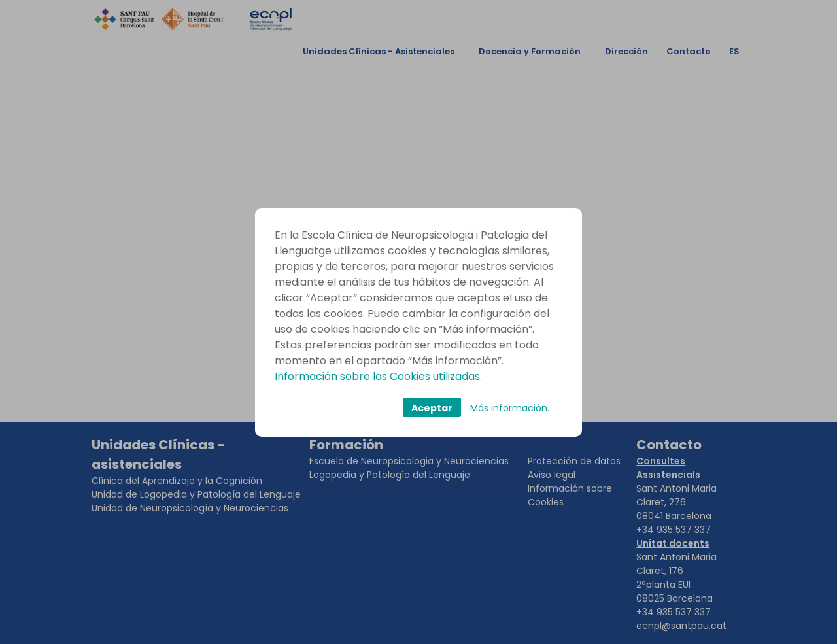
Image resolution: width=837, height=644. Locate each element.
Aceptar (432, 408)
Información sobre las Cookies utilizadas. (378, 376)
